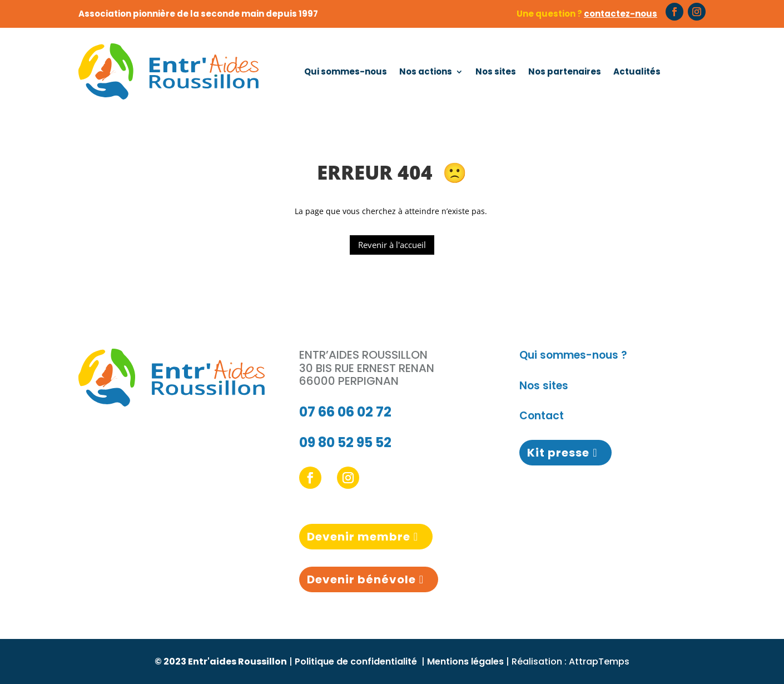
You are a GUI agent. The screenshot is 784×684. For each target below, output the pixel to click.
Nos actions (426, 71)
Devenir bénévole (361, 579)
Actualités (637, 71)
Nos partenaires (565, 71)
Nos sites (496, 71)
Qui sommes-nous (346, 71)
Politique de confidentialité (357, 661)
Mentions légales (465, 661)
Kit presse (558, 453)
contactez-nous (621, 14)
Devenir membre (359, 537)
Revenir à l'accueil (392, 245)
